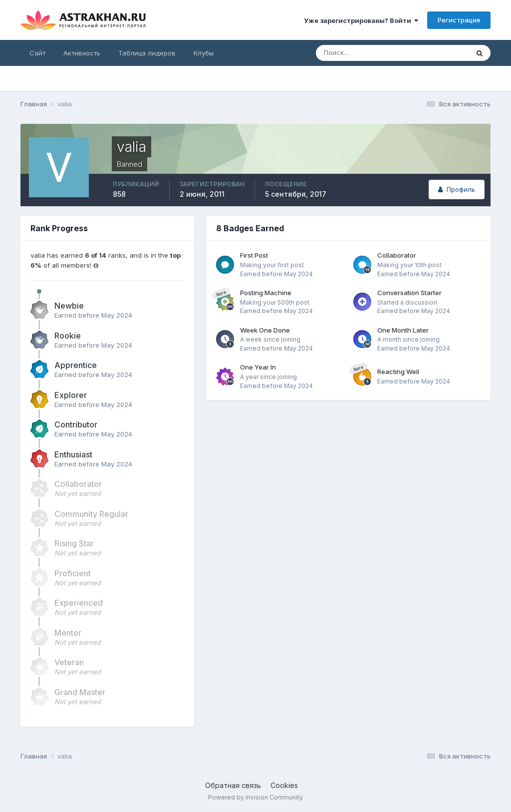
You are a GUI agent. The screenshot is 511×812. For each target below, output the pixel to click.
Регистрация (459, 20)
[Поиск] (360, 53)
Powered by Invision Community (255, 797)
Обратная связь (233, 785)
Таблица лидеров (147, 53)
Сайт (37, 53)
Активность (82, 53)
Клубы (204, 53)
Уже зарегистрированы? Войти (361, 20)
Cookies (284, 785)
